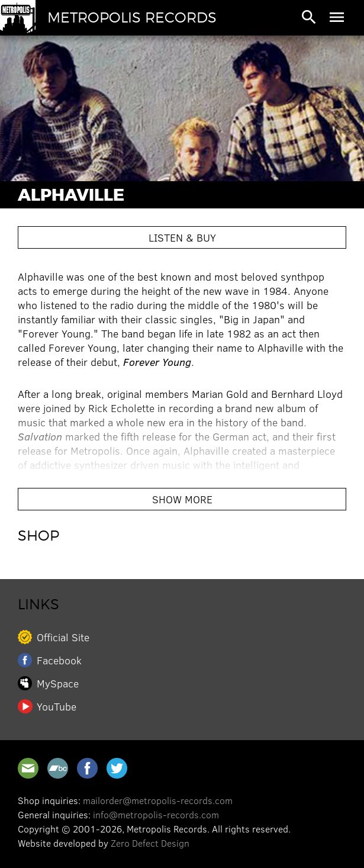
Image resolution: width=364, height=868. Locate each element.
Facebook (59, 660)
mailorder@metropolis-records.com (158, 800)
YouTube (57, 706)
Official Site (63, 637)
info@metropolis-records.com (156, 814)
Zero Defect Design (150, 843)
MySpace (58, 683)
